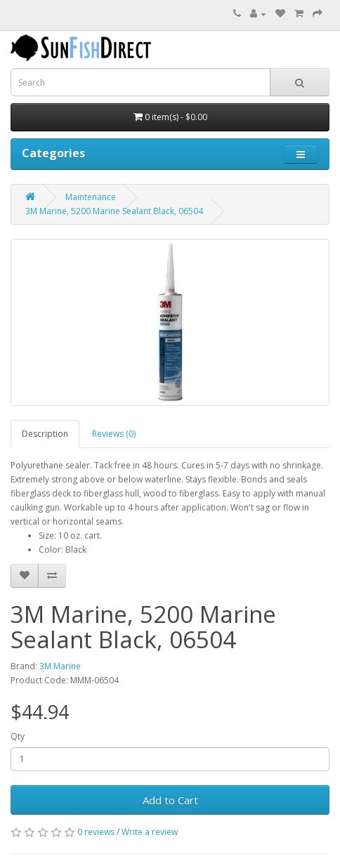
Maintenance (91, 197)
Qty (18, 736)
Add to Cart (170, 800)
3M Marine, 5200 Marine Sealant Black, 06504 (114, 211)
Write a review (150, 832)
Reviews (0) (114, 434)
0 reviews (96, 832)
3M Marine (60, 666)
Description (45, 434)
